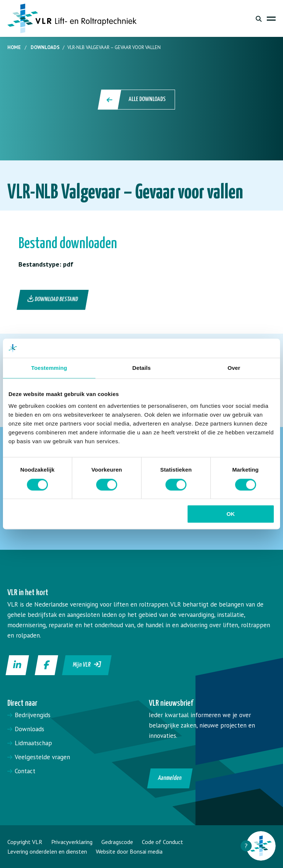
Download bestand (53, 299)
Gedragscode (117, 842)
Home (14, 47)
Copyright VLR (25, 842)
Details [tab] (141, 368)
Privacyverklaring (72, 842)
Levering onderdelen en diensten (47, 851)
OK (231, 514)
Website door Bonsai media (129, 851)
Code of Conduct (163, 842)
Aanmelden (170, 778)
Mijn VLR (87, 664)
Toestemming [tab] (49, 368)
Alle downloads (137, 100)
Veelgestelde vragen (42, 757)
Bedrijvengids (33, 715)
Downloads (45, 47)
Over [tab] (234, 368)
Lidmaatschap (33, 743)
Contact (25, 771)
